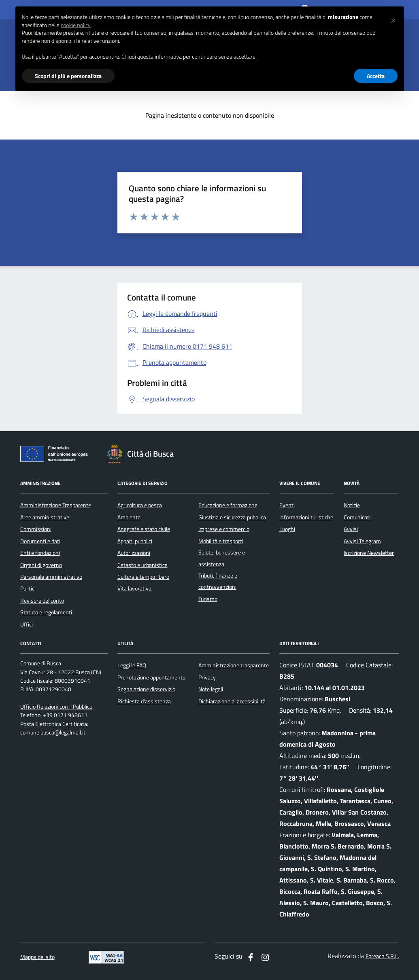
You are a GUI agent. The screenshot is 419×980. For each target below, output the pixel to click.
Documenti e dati (40, 541)
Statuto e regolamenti (46, 612)
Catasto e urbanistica (143, 565)
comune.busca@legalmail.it (53, 733)
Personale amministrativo (51, 577)
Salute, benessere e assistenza (222, 558)
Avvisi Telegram (362, 541)
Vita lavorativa (134, 588)
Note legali (211, 689)
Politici (28, 588)
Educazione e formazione (228, 505)
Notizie (352, 505)
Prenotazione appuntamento (151, 677)
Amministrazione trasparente (234, 665)
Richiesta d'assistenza (144, 701)
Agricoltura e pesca (140, 505)
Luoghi (287, 529)
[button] (393, 19)
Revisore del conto (42, 601)
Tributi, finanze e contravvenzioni (218, 581)
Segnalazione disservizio (146, 689)
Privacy (207, 677)
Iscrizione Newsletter (369, 553)
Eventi (287, 505)
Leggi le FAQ (132, 665)
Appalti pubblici (135, 541)
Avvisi (351, 529)
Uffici (27, 624)
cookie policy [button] (76, 25)
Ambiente (129, 517)
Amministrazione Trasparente (56, 505)
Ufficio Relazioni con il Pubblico (56, 707)
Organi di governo (41, 565)
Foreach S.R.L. (382, 956)
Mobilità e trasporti (221, 541)
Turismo (208, 599)
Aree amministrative (45, 517)
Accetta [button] (376, 76)
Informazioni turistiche (306, 517)
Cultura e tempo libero (143, 577)
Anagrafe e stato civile (144, 529)
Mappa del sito (37, 957)
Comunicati (357, 517)
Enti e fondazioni (40, 553)
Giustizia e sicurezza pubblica (232, 517)
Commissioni (36, 529)
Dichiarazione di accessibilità (232, 701)
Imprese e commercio (224, 529)
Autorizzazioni (134, 553)
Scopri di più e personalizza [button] (68, 76)
